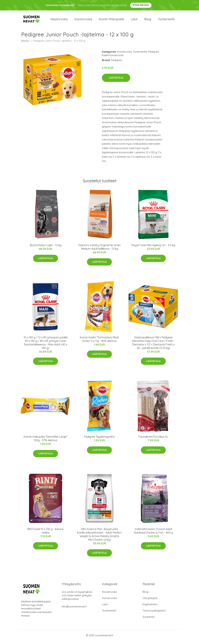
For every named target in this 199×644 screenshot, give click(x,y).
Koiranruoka (83, 20)
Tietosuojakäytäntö (154, 613)
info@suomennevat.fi (74, 609)
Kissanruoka (59, 20)
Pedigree (154, 55)
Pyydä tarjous (141, 5)
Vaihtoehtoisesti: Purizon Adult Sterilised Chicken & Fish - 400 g (153, 534)
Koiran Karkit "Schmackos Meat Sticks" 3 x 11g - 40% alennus (99, 342)
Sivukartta (148, 620)
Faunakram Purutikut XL (153, 440)
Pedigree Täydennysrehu (99, 440)
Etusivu (25, 44)
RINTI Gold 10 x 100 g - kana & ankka (45, 534)
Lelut (134, 20)
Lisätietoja (116, 81)
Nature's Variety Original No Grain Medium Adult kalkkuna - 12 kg (99, 250)
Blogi (148, 20)
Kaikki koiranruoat (113, 58)
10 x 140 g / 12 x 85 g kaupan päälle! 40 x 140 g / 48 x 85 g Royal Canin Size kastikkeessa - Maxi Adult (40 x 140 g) (46, 346)
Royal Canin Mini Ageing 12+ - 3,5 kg (153, 248)
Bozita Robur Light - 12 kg (46, 248)
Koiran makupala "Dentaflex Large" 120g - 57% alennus (45, 441)
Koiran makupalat (111, 20)
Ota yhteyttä (150, 601)
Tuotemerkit (166, 20)
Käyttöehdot (150, 607)
